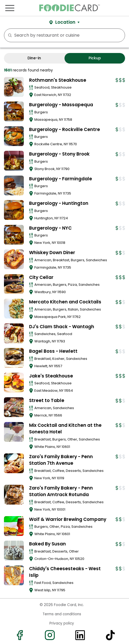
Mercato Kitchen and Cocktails (65, 302)
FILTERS (119, 35)
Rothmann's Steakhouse (58, 80)
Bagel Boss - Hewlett (53, 351)
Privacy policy (62, 623)
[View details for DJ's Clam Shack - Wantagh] (14, 333)
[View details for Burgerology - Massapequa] (14, 111)
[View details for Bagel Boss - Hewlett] (14, 358)
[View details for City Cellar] (14, 284)
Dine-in (34, 58)
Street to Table (47, 400)
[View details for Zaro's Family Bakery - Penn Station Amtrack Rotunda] (14, 495)
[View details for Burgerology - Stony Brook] (14, 161)
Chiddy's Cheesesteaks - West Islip (65, 572)
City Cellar (41, 277)
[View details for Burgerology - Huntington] (14, 210)
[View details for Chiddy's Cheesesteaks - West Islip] (14, 575)
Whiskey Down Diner (52, 253)
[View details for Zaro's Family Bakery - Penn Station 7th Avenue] (14, 463)
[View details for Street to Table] (14, 407)
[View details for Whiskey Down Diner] (14, 259)
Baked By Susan (47, 544)
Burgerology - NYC (50, 228)
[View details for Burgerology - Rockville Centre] (14, 136)
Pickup (95, 58)
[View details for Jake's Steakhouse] (14, 383)
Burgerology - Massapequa (61, 105)
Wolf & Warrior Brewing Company (68, 519)
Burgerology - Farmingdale (61, 179)
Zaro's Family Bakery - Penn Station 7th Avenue (61, 460)
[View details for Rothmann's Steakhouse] (14, 87)
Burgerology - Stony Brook (59, 154)
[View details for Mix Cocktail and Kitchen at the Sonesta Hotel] (14, 432)
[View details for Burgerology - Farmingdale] (14, 185)
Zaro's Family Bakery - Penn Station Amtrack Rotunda (61, 491)
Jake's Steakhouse (51, 376)
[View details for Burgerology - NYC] (14, 235)
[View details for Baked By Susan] (14, 551)
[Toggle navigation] (10, 8)
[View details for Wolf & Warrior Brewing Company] (14, 526)
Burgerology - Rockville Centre (64, 129)
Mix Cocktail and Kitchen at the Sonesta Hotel (65, 429)
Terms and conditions (62, 614)
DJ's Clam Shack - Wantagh (62, 327)
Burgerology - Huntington (59, 203)
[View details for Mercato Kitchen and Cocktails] (14, 309)
